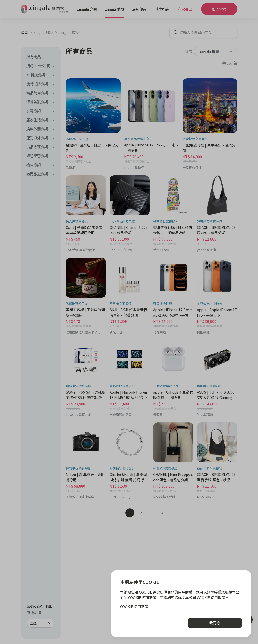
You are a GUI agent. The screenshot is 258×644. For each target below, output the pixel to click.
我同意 (215, 623)
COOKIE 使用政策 (134, 606)
